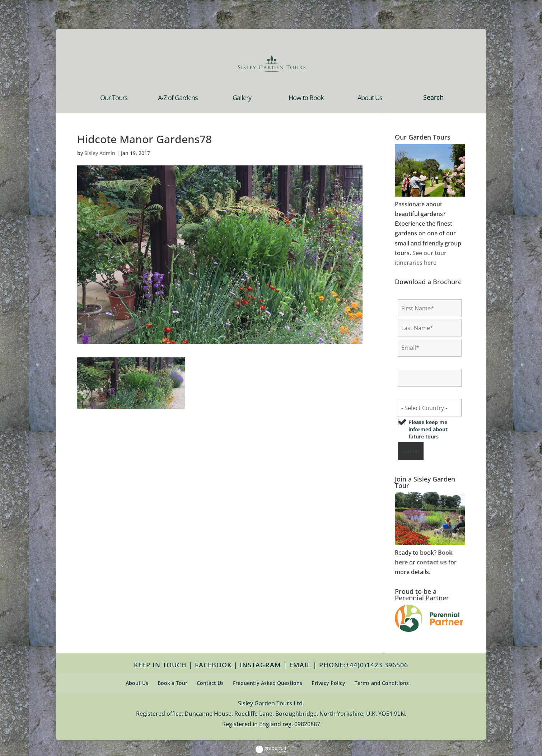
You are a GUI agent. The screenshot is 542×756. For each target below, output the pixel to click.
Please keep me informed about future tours (428, 429)
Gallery (242, 98)
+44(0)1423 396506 (377, 665)
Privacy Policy (328, 683)
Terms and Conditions (382, 683)
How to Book (306, 98)
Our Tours (114, 98)
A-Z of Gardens (178, 98)
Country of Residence (426, 393)
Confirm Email (418, 363)
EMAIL (300, 665)
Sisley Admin (100, 153)
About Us (370, 98)
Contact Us (210, 683)
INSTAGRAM (260, 665)
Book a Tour (172, 683)
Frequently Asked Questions (268, 683)
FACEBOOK (213, 665)
